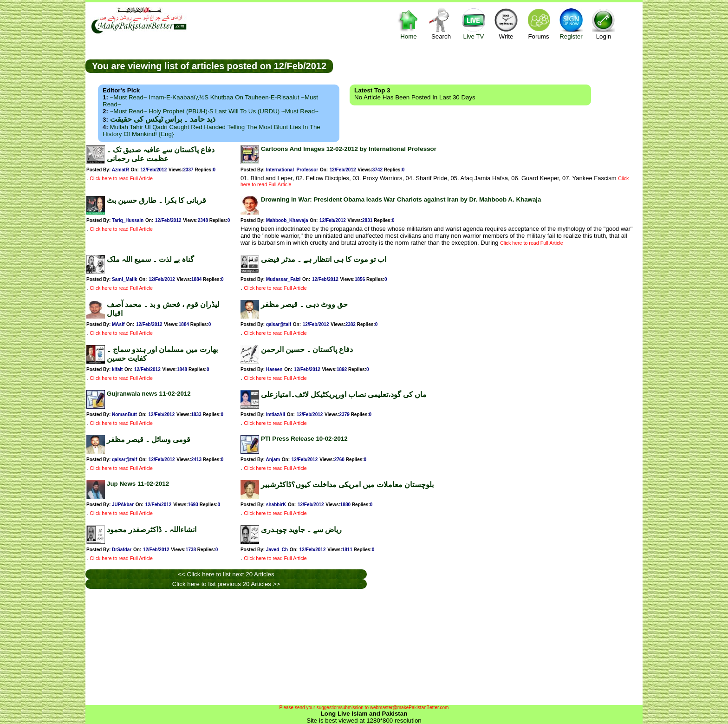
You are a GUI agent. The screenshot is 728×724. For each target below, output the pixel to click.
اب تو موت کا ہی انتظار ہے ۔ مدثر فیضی (324, 259)
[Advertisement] (488, 65)
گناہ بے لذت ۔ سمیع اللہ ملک (150, 259)
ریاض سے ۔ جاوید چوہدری (301, 530)
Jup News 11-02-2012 (138, 484)
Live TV (474, 23)
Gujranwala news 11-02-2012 (149, 394)
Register (571, 23)
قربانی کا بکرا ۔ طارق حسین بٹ (156, 200)
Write (506, 23)
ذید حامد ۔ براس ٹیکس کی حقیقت (163, 119)
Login (604, 23)
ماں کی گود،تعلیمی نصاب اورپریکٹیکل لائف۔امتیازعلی (344, 395)
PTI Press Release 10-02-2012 (304, 439)
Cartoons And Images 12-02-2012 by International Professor (349, 149)
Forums (539, 23)
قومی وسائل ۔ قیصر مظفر (149, 440)
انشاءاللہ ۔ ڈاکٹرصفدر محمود (152, 530)
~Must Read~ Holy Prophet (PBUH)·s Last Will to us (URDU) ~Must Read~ (214, 111)
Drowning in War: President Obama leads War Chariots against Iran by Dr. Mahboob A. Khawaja (401, 199)
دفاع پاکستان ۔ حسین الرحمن (307, 349)
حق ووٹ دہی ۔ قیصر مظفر (304, 304)
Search (441, 23)
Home (409, 23)
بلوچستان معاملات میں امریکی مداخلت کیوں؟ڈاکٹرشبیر (347, 485)
